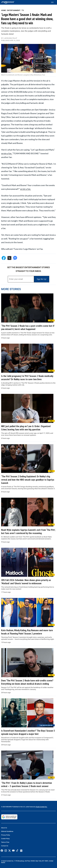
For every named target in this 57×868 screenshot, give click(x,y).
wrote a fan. (7, 153)
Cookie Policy (5, 839)
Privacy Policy (6, 835)
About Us (4, 828)
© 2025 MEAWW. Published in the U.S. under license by (19, 807)
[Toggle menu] (53, 2)
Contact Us (5, 846)
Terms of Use (5, 842)
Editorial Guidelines (7, 831)
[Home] (8, 2)
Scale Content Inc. (42, 807)
